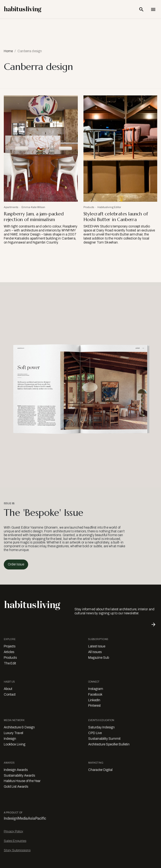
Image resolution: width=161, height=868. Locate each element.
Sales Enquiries (15, 841)
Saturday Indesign (101, 727)
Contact (10, 695)
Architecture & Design (19, 727)
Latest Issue (97, 646)
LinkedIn (94, 700)
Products (10, 658)
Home (8, 51)
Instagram (96, 689)
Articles (9, 652)
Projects (10, 646)
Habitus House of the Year (22, 781)
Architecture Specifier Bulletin (109, 744)
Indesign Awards (16, 770)
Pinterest (94, 706)
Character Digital (100, 770)
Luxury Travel (13, 733)
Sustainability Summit (104, 739)
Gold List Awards (16, 787)
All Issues (95, 652)
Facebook (95, 695)
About (8, 689)
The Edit (10, 663)
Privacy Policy (13, 831)
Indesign (10, 739)
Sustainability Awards (19, 776)
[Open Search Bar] (141, 9)
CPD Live (95, 733)
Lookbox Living (15, 744)
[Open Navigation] (153, 9)
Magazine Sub (99, 658)
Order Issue (16, 564)
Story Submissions (17, 850)
